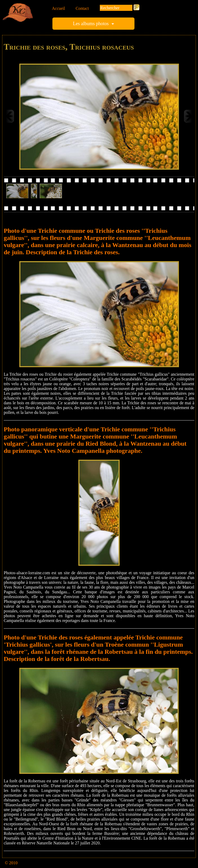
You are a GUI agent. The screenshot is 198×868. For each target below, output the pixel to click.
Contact (82, 8)
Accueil (58, 8)
